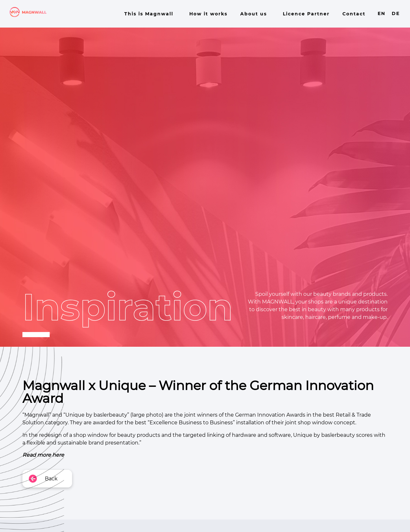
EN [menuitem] (381, 14)
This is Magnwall (150, 14)
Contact (354, 14)
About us (255, 14)
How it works (208, 14)
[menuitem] (381, 13)
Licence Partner (306, 14)
